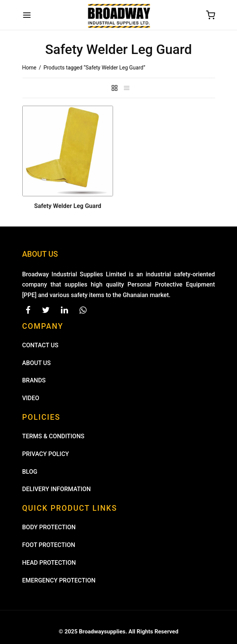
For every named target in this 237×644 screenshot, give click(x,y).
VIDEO (31, 398)
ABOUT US (37, 363)
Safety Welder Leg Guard (68, 206)
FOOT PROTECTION (49, 545)
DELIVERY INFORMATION (57, 489)
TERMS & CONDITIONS (53, 436)
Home (29, 68)
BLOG (30, 472)
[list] (127, 88)
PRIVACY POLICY (46, 454)
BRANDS (34, 380)
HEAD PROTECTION (49, 563)
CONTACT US (40, 345)
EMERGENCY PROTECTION (59, 580)
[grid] (115, 88)
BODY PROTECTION (49, 527)
